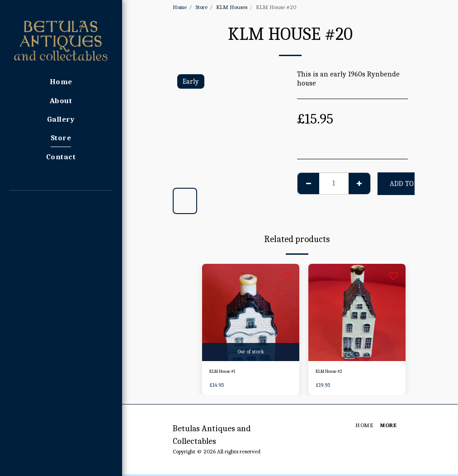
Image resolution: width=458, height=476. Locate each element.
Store (201, 7)
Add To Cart (411, 184)
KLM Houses (232, 7)
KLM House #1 (227, 373)
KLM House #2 (334, 373)
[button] (61, 203)
